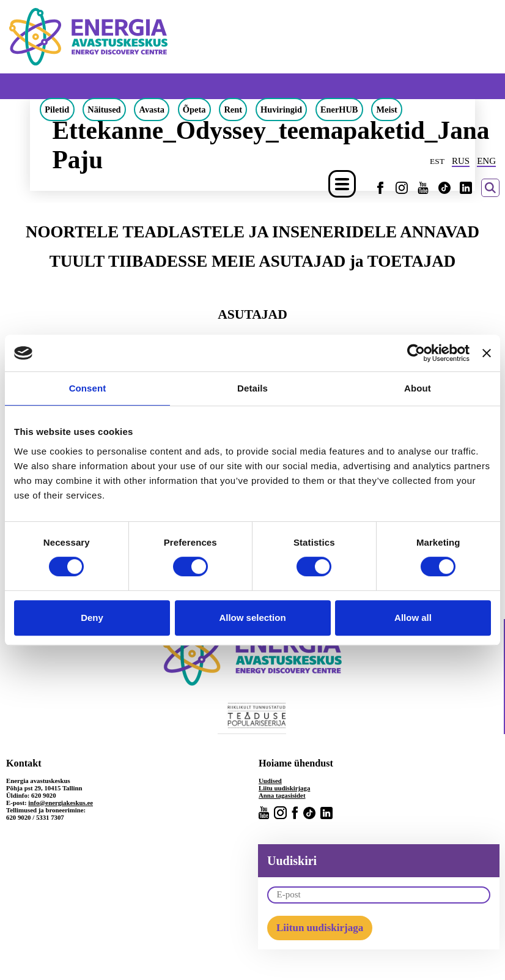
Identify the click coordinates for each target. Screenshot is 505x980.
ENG (486, 161)
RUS (461, 161)
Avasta (152, 110)
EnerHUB (339, 110)
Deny (92, 618)
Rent (233, 110)
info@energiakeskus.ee (61, 803)
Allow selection (252, 618)
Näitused (104, 110)
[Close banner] (487, 353)
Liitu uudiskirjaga (284, 788)
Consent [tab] (88, 388)
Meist (386, 110)
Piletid (57, 110)
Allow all (413, 618)
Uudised (270, 781)
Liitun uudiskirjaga (320, 928)
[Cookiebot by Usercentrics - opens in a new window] (416, 353)
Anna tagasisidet (282, 795)
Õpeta (194, 110)
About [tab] (418, 388)
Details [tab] (253, 388)
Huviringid (281, 110)
